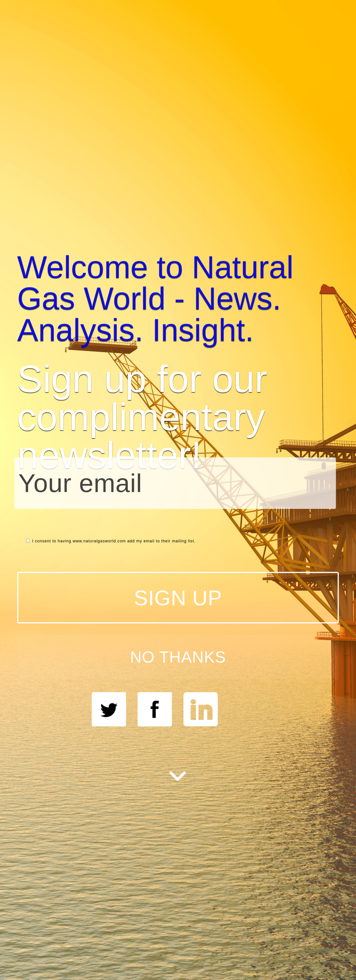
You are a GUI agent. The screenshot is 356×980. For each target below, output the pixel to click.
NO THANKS (178, 657)
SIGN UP (178, 598)
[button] (178, 299)
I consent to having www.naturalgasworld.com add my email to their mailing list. (111, 541)
